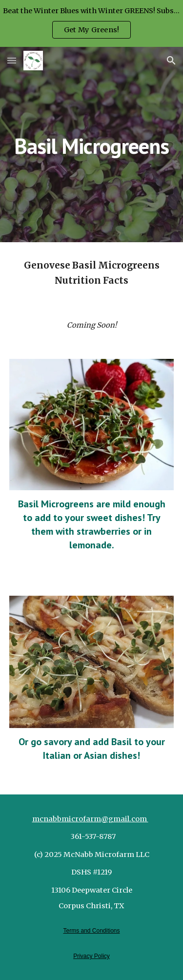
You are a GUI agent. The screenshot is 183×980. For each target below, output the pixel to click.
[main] (92, 144)
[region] (91, 23)
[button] (12, 60)
